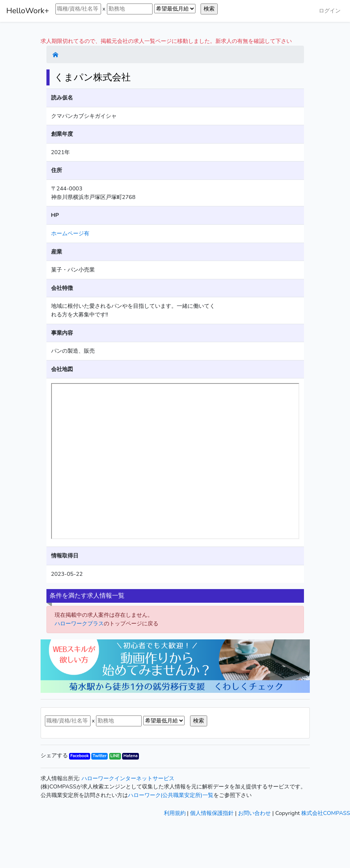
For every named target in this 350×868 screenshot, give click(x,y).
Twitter (99, 756)
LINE (115, 756)
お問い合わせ (254, 813)
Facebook (79, 756)
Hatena (130, 756)
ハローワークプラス (79, 623)
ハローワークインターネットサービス (128, 778)
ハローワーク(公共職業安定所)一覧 (171, 795)
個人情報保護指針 (212, 813)
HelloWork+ (28, 11)
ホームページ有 (70, 233)
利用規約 (175, 813)
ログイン (330, 11)
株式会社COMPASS (326, 813)
